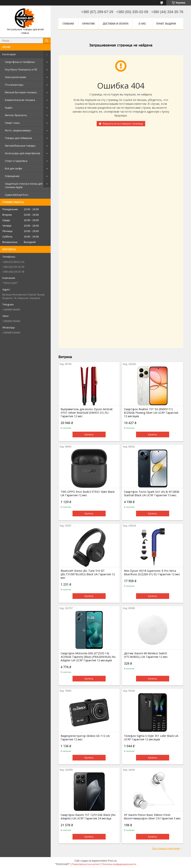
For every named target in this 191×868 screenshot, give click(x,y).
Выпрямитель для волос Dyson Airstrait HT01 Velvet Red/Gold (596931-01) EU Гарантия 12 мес (87, 413)
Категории (9, 54)
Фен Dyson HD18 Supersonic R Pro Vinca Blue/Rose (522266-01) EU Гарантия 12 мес (152, 573)
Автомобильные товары (20, 146)
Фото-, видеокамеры (18, 130)
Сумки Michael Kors (17, 195)
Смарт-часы (12, 123)
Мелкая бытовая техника (21, 92)
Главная (68, 24)
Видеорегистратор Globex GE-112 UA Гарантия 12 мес (85, 738)
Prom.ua (112, 861)
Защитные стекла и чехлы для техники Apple (24, 185)
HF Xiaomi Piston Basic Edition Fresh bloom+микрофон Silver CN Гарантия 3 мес (152, 817)
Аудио (9, 108)
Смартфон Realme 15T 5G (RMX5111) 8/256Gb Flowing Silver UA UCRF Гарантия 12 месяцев (151, 413)
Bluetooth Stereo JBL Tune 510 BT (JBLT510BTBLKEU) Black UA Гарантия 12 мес (88, 574)
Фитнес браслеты (16, 115)
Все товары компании (166, 848)
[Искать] (47, 41)
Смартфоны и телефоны (20, 62)
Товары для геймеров (18, 138)
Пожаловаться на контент (86, 864)
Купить (89, 434)
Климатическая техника (20, 100)
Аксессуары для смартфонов (23, 153)
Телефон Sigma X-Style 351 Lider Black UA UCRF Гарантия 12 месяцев (151, 738)
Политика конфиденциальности (119, 864)
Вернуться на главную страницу (123, 124)
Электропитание (15, 77)
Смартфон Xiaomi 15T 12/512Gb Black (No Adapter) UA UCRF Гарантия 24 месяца (88, 817)
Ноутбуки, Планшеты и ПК (21, 69)
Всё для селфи (13, 168)
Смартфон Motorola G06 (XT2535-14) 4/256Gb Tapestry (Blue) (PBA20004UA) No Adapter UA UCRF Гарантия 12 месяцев (88, 657)
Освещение (12, 176)
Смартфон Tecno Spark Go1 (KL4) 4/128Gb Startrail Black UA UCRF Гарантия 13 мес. (152, 494)
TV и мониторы (14, 85)
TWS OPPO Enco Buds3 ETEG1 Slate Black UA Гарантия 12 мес (88, 494)
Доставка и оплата (116, 24)
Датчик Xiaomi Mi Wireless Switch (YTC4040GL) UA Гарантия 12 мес (146, 655)
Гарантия (88, 24)
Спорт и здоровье (16, 161)
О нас (142, 24)
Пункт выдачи (166, 24)
